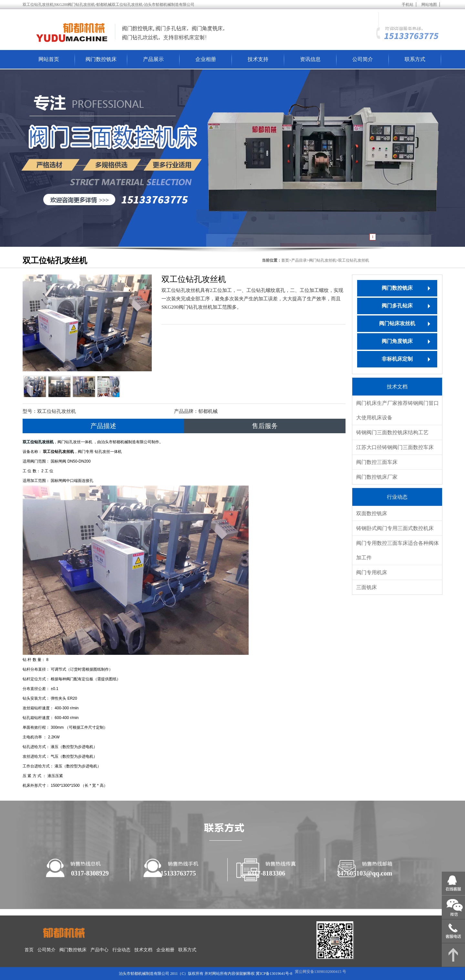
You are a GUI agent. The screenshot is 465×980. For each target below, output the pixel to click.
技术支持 (258, 59)
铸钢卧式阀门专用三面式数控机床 (395, 528)
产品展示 (153, 59)
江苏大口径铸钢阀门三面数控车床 (395, 447)
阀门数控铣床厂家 (377, 477)
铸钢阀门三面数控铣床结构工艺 (392, 432)
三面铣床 (367, 587)
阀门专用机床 (372, 572)
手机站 (408, 5)
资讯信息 (310, 59)
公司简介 (363, 59)
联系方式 (415, 59)
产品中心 (99, 950)
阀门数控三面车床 (377, 462)
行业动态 (121, 950)
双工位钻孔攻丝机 (354, 260)
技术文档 (143, 950)
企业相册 (206, 59)
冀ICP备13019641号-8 (274, 974)
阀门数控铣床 (101, 59)
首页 (29, 950)
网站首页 (49, 59)
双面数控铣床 (372, 513)
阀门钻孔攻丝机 (323, 260)
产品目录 (299, 260)
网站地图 (429, 5)
